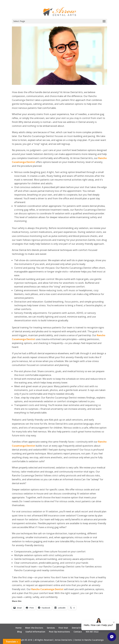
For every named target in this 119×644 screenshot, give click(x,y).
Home (18, 628)
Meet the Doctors (34, 628)
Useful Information (35, 632)
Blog (19, 632)
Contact (78, 632)
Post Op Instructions (59, 632)
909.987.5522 (92, 632)
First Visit (63, 628)
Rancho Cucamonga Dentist (47, 589)
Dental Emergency (81, 628)
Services (51, 628)
